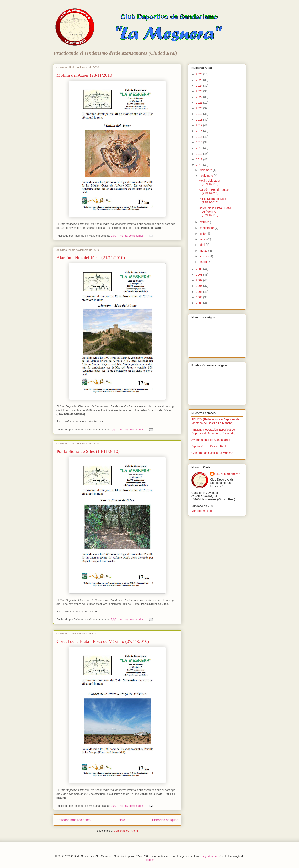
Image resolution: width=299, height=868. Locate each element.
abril (202, 245)
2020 (200, 108)
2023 (200, 91)
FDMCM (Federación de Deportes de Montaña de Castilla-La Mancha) (215, 421)
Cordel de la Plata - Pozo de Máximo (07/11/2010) (103, 641)
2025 (200, 80)
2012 (200, 154)
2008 (200, 275)
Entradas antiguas (165, 820)
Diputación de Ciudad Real (209, 446)
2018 (200, 120)
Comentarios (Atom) (126, 831)
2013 (200, 148)
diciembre (206, 170)
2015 (200, 137)
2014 (200, 142)
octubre (205, 222)
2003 (200, 303)
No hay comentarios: (132, 236)
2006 (200, 286)
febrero (204, 256)
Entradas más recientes (74, 820)
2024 (200, 86)
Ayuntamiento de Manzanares (211, 440)
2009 (200, 269)
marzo (204, 251)
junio (203, 234)
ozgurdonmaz (210, 856)
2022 (200, 97)
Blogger (149, 860)
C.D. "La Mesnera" (227, 474)
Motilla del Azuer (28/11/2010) (85, 75)
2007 (200, 280)
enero (203, 262)
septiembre (207, 228)
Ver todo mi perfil (202, 511)
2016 (200, 131)
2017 (200, 125)
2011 (200, 159)
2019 (200, 114)
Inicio (121, 820)
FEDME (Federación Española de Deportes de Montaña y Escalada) (213, 431)
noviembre (206, 176)
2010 (200, 165)
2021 (200, 103)
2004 (200, 297)
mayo (203, 239)
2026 (200, 74)
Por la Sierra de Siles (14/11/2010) (88, 451)
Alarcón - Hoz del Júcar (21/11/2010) (91, 258)
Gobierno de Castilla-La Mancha (212, 453)
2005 (200, 292)
